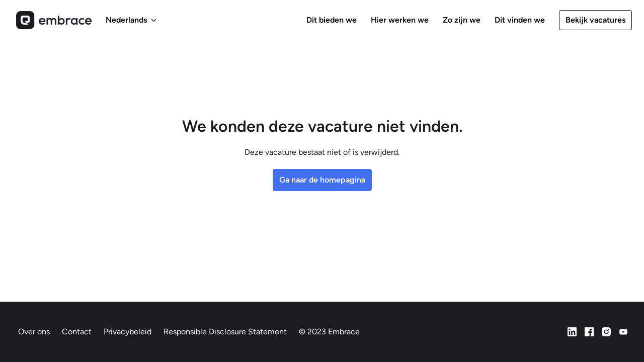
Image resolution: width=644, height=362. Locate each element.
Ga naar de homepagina (322, 180)
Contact (77, 332)
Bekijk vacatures (595, 20)
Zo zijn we (462, 20)
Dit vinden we (520, 20)
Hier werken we (400, 20)
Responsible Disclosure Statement (225, 332)
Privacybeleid (128, 332)
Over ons (34, 332)
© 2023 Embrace (329, 332)
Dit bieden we (332, 20)
